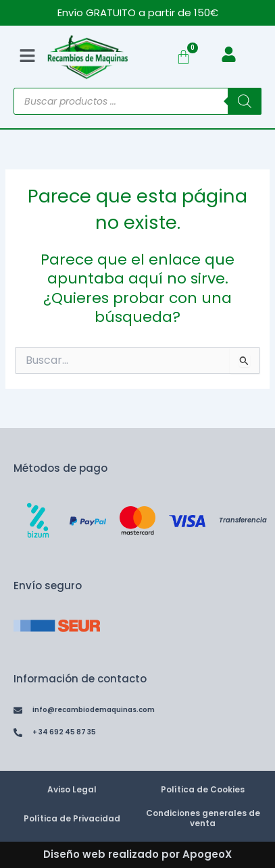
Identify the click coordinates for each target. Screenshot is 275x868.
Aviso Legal (72, 789)
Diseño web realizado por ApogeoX (137, 854)
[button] (28, 57)
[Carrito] (183, 57)
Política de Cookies (203, 789)
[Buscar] (245, 101)
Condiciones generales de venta (203, 818)
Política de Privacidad (72, 818)
